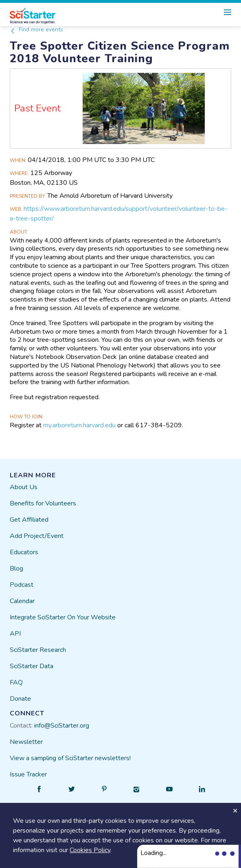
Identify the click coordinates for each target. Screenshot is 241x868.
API (15, 634)
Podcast (22, 585)
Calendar (22, 601)
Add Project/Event (37, 536)
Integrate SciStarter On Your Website (63, 617)
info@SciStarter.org (62, 726)
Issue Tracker (28, 774)
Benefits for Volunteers (43, 503)
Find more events (36, 30)
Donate (20, 699)
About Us (24, 487)
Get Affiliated (29, 520)
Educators (24, 552)
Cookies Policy (90, 850)
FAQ (16, 682)
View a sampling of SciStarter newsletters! (70, 758)
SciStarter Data (32, 666)
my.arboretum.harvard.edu (79, 425)
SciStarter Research (38, 650)
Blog (16, 568)
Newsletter (26, 742)
